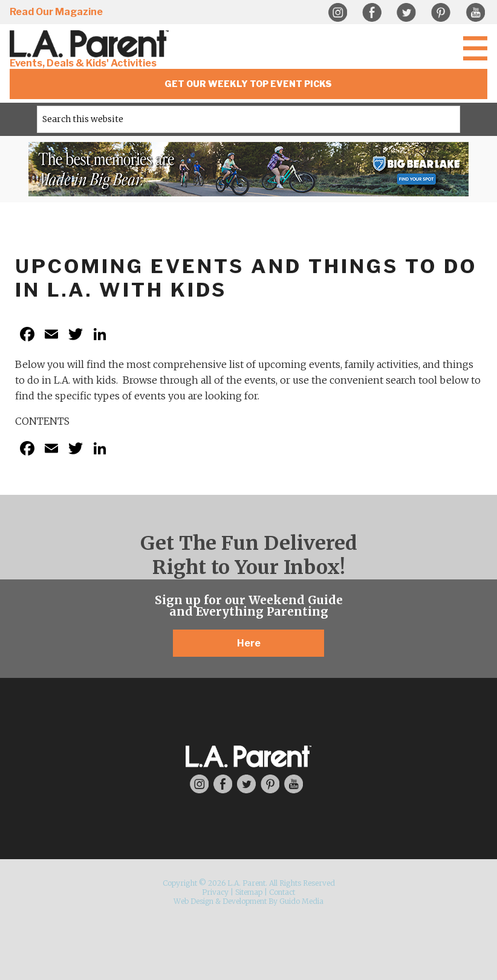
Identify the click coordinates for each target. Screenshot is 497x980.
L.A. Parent (91, 44)
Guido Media (301, 901)
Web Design (193, 901)
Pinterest (441, 13)
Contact (282, 892)
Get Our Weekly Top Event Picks (248, 84)
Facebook (372, 13)
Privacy (215, 892)
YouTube (475, 13)
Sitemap (249, 892)
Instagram (337, 13)
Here (249, 643)
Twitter (406, 13)
